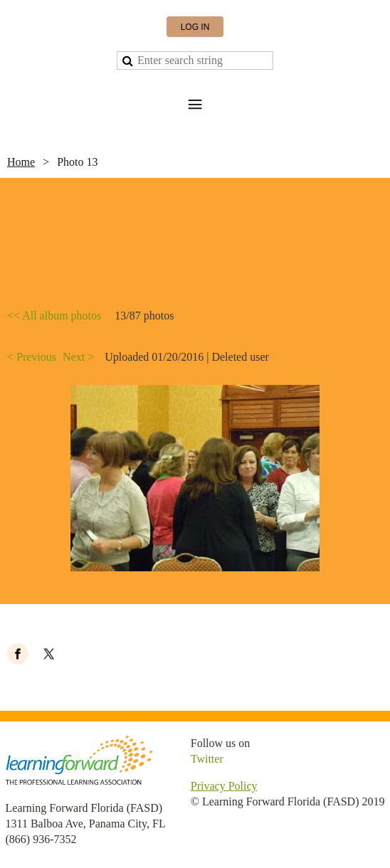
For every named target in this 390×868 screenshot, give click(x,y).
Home (21, 162)
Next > (78, 357)
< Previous (32, 357)
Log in (195, 27)
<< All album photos (54, 316)
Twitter (207, 759)
